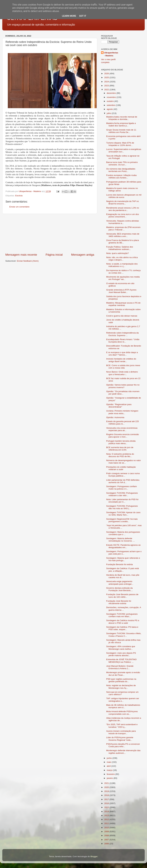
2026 (107, 74)
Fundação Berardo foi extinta (120, 564)
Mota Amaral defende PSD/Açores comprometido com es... (122, 713)
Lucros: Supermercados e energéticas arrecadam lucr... (124, 150)
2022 (107, 90)
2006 (107, 844)
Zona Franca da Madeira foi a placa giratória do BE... (123, 241)
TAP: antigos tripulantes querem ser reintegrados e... (123, 700)
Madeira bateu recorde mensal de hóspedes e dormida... (122, 118)
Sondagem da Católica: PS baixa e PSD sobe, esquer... (122, 628)
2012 (107, 819)
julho (109, 113)
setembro (111, 105)
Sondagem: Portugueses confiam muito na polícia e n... (122, 488)
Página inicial (54, 255)
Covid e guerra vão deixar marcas (122, 316)
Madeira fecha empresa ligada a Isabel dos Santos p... (121, 124)
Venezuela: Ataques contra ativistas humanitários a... (123, 222)
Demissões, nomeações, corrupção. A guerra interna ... (124, 609)
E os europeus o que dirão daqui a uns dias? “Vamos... (122, 354)
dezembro (112, 93)
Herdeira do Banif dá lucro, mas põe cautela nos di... (123, 576)
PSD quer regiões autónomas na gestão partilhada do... (121, 680)
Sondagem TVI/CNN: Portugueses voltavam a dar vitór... (122, 494)
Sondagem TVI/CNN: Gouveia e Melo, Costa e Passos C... (124, 635)
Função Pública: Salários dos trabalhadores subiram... (120, 248)
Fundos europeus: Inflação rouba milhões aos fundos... (121, 176)
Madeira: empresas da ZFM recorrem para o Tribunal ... (123, 228)
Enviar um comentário (19, 207)
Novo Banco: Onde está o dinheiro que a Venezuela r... (122, 373)
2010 (107, 828)
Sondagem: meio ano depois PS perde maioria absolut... (121, 654)
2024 (107, 82)
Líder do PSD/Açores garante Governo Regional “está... (120, 739)
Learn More (69, 16)
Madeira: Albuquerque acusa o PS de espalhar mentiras (123, 304)
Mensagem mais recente (21, 255)
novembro (112, 97)
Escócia (19, 196)
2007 (107, 840)
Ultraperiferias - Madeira (111, 54)
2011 (107, 823)
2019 (107, 791)
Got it (83, 16)
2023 (107, 86)
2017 (107, 799)
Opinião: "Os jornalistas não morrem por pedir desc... (123, 393)
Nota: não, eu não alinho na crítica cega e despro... (122, 259)
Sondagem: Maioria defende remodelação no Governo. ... (121, 540)
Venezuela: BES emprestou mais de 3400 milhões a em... (123, 235)
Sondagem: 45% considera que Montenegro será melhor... (121, 648)
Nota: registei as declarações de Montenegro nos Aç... (121, 687)
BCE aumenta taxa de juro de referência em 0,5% (120, 449)
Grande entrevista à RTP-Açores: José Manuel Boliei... (122, 291)
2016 (107, 803)
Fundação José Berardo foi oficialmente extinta (119, 602)
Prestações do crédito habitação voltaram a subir (121, 468)
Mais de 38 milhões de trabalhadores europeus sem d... (123, 706)
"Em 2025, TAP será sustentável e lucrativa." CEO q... (122, 726)
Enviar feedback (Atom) (28, 261)
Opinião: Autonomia (115, 417)
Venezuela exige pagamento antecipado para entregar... (120, 583)
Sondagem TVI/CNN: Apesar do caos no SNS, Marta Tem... (123, 514)
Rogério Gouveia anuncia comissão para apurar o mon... (123, 436)
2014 (107, 811)
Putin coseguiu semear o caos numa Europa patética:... (123, 475)
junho (110, 758)
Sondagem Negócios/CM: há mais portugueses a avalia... (122, 520)
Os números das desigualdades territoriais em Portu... (121, 170)
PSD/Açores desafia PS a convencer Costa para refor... (123, 745)
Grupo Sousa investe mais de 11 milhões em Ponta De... (121, 131)
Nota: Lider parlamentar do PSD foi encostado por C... (122, 501)
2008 (107, 835)
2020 (107, 787)
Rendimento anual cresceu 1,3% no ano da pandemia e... (123, 209)
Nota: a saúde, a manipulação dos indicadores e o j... (122, 265)
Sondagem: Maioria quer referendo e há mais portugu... (123, 559)
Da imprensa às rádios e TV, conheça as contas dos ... (123, 272)
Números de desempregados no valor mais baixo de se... (124, 462)
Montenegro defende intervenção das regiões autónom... (123, 752)
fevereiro (111, 774)
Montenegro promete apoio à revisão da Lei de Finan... (123, 674)
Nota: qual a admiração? (118, 253)
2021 (107, 783)
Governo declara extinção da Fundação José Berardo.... (120, 589)
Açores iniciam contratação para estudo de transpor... (121, 732)
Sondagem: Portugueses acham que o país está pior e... (124, 553)
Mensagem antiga (83, 255)
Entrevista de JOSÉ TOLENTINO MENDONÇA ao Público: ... (121, 661)
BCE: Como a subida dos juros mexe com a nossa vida (123, 367)
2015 (107, 807)
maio (109, 762)
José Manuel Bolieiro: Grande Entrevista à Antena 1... (120, 667)
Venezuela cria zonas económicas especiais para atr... (122, 429)
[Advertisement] (50, 233)
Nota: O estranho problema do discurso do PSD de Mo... (120, 455)
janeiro (110, 778)
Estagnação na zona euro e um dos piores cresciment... (123, 215)
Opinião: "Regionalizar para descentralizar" (119, 406)
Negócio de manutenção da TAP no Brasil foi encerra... (123, 202)
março (110, 770)
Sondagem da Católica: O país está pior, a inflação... (123, 570)
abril (109, 766)
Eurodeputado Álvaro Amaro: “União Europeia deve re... (123, 341)
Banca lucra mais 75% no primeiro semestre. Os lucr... (122, 163)
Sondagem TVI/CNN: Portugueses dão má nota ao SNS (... (122, 507)
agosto (110, 109)
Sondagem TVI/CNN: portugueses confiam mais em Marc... (122, 615)
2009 (107, 832)
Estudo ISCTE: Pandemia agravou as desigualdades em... (123, 546)
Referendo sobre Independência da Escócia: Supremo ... (123, 334)
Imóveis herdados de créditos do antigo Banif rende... (121, 360)
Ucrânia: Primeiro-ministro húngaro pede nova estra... (122, 412)
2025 (107, 77)
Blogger (94, 856)
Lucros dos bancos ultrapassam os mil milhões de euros (124, 196)
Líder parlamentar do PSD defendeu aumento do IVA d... (123, 481)
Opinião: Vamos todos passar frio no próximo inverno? (123, 386)
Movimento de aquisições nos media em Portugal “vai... (123, 278)
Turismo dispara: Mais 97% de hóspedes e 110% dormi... (120, 144)
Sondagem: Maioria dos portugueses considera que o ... (123, 533)
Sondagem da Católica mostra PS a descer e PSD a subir (123, 622)
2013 (107, 815)
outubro (111, 101)
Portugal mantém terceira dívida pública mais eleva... (121, 442)
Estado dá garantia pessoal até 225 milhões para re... (123, 423)
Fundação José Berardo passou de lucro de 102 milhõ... (122, 596)
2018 (107, 795)
